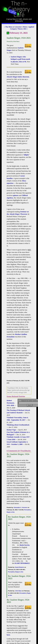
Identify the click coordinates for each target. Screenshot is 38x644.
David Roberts (20, 567)
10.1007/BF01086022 (22, 563)
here (8, 635)
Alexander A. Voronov (20, 507)
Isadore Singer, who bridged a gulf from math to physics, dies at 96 (20, 59)
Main (25, 27)
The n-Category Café (19, 10)
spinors (16, 196)
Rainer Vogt (11, 430)
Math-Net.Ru (25, 545)
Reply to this (11, 512)
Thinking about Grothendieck (18, 425)
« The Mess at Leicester (13, 27)
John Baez (18, 591)
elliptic (26, 155)
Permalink (27, 510)
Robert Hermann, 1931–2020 (11, 403)
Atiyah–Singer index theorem (18, 77)
